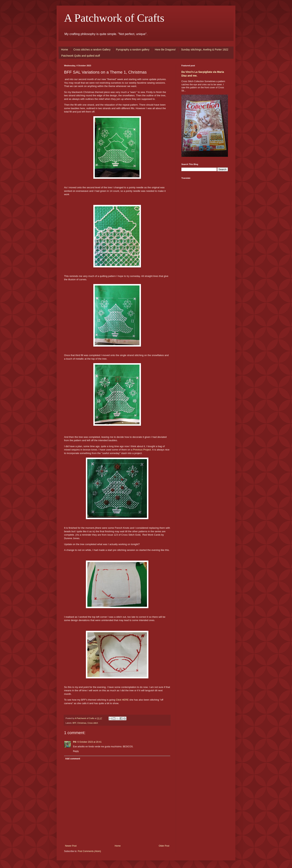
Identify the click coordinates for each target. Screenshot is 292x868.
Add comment (73, 759)
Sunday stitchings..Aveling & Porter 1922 (205, 50)
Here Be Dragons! (165, 50)
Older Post (164, 846)
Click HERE (122, 700)
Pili (75, 742)
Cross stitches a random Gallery (92, 50)
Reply (76, 751)
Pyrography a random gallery (133, 50)
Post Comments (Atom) (89, 851)
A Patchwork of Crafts (114, 18)
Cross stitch (93, 723)
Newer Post (71, 846)
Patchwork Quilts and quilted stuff (81, 56)
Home (65, 50)
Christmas (82, 723)
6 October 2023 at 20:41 (89, 742)
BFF (74, 723)
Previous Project (142, 450)
